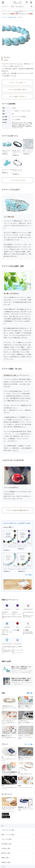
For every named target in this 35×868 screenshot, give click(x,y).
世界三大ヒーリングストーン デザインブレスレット (17, 171)
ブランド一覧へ (29, 744)
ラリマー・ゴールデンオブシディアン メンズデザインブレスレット (10, 547)
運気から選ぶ (5, 858)
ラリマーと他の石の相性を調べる (18, 510)
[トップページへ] (17, 5)
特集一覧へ (30, 693)
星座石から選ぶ (6, 862)
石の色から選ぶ (6, 848)
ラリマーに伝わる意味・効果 (18, 90)
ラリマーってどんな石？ (18, 82)
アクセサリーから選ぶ (8, 830)
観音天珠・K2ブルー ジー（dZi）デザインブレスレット (17, 152)
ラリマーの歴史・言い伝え (18, 97)
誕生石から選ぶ (6, 853)
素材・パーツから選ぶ (8, 835)
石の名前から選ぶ (7, 844)
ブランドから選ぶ (7, 839)
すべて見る (28, 575)
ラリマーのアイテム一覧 (18, 180)
